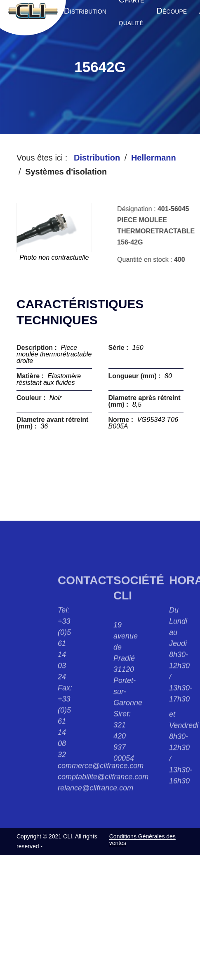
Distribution (97, 158)
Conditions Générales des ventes (142, 840)
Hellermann (154, 158)
